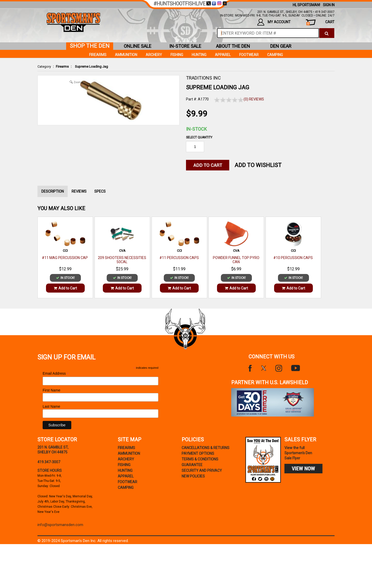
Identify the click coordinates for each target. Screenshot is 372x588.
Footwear (249, 55)
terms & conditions (200, 459)
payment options (198, 453)
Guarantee (192, 465)
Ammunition (126, 55)
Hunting (199, 55)
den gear (281, 46)
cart (320, 23)
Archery (154, 55)
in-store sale (185, 46)
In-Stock (196, 129)
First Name (51, 390)
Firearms (62, 66)
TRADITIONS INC (203, 78)
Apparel (223, 55)
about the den (233, 46)
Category (44, 66)
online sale (138, 46)
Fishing (177, 55)
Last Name (51, 406)
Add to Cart (65, 288)
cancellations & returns (206, 448)
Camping (275, 55)
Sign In (329, 5)
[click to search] (327, 33)
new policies (193, 476)
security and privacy (202, 471)
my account (274, 22)
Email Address (56, 374)
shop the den (90, 46)
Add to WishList (258, 165)
